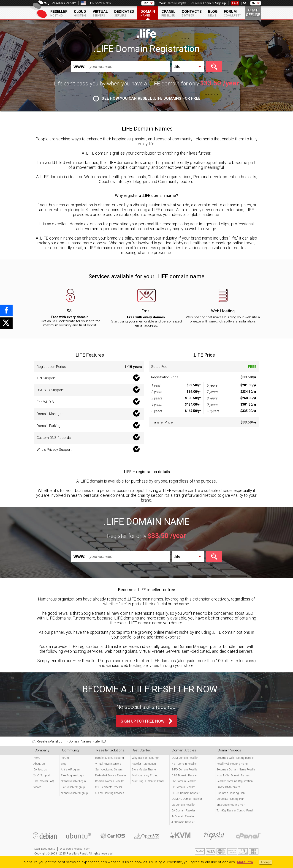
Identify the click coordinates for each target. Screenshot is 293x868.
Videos (37, 787)
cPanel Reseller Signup (74, 793)
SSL (70, 311)
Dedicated (124, 13)
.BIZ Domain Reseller (183, 781)
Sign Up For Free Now (143, 721)
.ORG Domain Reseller (184, 775)
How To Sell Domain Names (233, 775)
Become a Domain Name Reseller (236, 770)
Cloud (80, 13)
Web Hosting (223, 311)
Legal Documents (45, 849)
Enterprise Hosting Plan (231, 805)
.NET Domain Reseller (184, 764)
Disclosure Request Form (75, 849)
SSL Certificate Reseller (109, 787)
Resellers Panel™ (64, 3)
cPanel (168, 13)
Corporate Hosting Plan (231, 799)
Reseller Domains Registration (235, 781)
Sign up (221, 3)
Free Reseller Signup (73, 787)
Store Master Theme (144, 770)
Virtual (100, 13)
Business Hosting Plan (231, 793)
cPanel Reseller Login (73, 781)
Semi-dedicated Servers (109, 770)
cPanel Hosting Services (110, 793)
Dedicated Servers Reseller (111, 775)
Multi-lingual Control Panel (148, 781)
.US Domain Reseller (183, 787)
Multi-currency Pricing (145, 775)
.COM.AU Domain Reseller (186, 799)
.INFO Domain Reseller (184, 770)
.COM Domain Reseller (184, 758)
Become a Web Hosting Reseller (235, 758)
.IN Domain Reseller (182, 816)
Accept (266, 862)
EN (254, 3)
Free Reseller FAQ (44, 781)
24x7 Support (42, 775)
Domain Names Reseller (110, 781)
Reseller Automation (144, 764)
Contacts (192, 13)
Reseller (59, 13)
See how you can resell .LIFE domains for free (147, 98)
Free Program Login (72, 775)
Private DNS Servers (228, 787)
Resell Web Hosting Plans (232, 764)
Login (207, 3)
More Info (245, 862)
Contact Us (40, 770)
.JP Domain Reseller (183, 822)
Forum (232, 13)
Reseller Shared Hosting (110, 758)
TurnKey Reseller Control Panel (235, 811)
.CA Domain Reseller (183, 811)
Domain (148, 13)
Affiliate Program (71, 770)
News (37, 758)
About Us (39, 764)
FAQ (235, 3)
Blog (213, 13)
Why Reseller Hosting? (145, 758)
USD (146, 3)
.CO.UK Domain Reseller (185, 793)
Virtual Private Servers (108, 764)
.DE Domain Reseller (183, 805)
